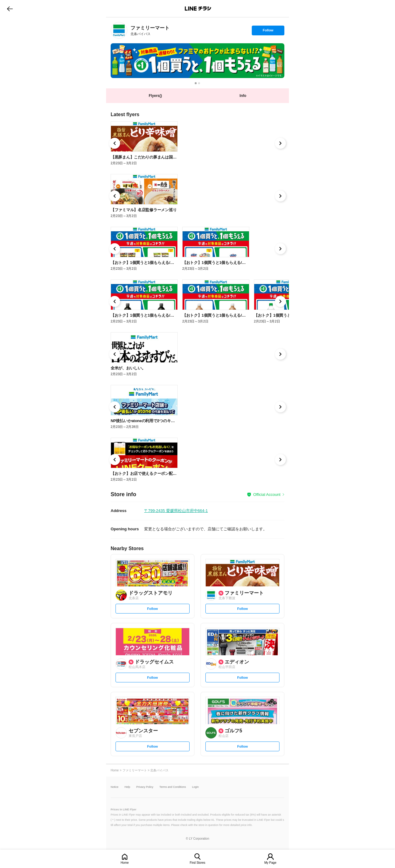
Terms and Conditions (173, 787)
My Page (270, 863)
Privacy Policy (145, 787)
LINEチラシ (198, 9)
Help (128, 787)
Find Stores (197, 863)
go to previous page (10, 9)
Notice (115, 787)
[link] (119, 30)
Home (125, 863)
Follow (268, 32)
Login (195, 787)
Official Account (267, 494)
